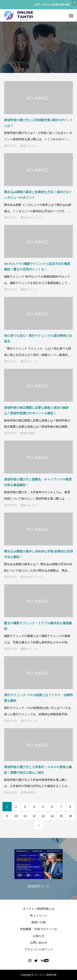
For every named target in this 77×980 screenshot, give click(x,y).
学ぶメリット (39, 915)
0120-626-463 (61, 5)
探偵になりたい (29, 146)
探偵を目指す (28, 433)
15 (61, 816)
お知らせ (39, 936)
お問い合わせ (39, 943)
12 (34, 816)
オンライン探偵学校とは (39, 909)
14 (52, 816)
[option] (38, 870)
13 (43, 816)
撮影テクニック (29, 289)
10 (16, 816)
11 (25, 816)
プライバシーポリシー (39, 949)
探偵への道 (39, 922)
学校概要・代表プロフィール (39, 929)
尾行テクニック (29, 361)
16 (70, 816)
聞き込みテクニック (32, 218)
